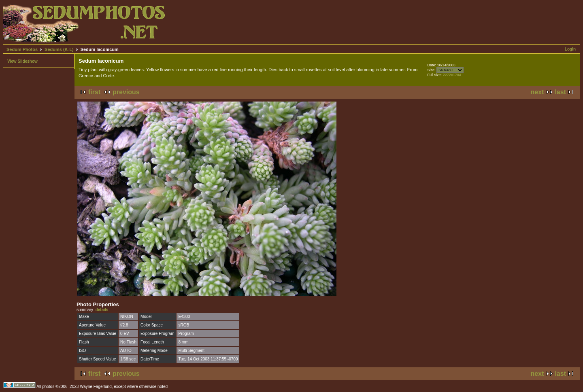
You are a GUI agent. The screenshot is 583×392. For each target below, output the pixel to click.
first (94, 92)
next (537, 92)
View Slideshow (22, 61)
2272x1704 (452, 75)
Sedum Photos (22, 49)
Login (570, 49)
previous (126, 92)
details (102, 310)
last (560, 92)
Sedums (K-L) (59, 49)
